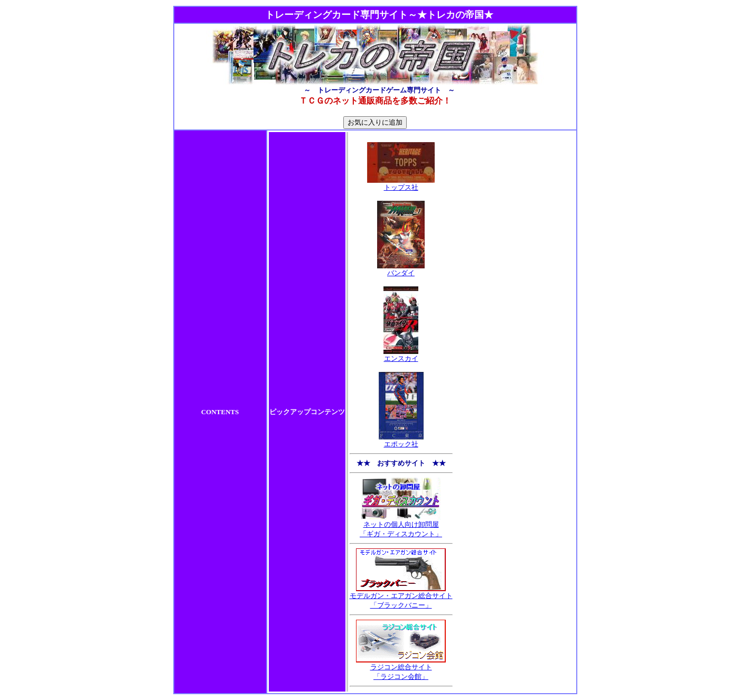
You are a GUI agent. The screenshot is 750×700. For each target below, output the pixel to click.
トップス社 (401, 184)
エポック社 (401, 441)
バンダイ (401, 269)
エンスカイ (401, 355)
